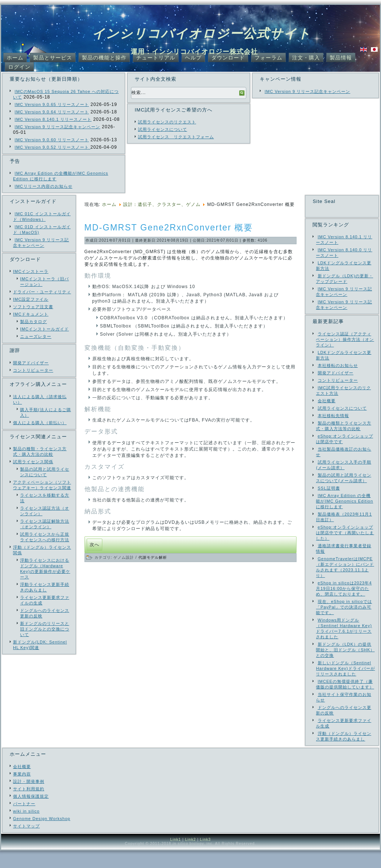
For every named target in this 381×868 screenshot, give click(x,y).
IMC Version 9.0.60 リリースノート (52, 140)
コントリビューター (33, 370)
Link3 (206, 857)
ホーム (15, 58)
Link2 (191, 857)
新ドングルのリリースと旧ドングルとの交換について (45, 629)
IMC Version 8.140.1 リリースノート (53, 119)
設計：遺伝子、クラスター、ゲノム (162, 204)
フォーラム (268, 58)
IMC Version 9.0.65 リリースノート (52, 104)
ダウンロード (228, 58)
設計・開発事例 (29, 799)
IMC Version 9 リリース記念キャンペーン (57, 127)
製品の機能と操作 (104, 58)
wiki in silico (26, 829)
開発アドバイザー (31, 363)
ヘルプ (193, 58)
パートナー (24, 821)
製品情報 (341, 58)
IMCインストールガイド (44, 329)
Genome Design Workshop (42, 836)
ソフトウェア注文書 (33, 307)
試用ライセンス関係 (33, 462)
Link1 (175, 857)
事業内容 (22, 791)
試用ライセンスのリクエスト (167, 122)
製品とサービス (53, 58)
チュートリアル (156, 58)
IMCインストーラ (31, 271)
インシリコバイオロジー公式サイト (201, 33)
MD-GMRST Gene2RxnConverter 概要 (169, 228)
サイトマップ (26, 843)
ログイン (19, 67)
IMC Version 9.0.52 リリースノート (52, 147)
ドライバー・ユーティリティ (42, 292)
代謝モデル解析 (153, 557)
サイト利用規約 (29, 806)
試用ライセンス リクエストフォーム (176, 137)
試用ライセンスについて (163, 129)
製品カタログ (33, 322)
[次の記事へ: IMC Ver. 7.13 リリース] (95, 545)
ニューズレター (36, 336)
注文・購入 (306, 58)
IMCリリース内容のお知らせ (43, 186)
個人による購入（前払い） (40, 423)
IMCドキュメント (31, 314)
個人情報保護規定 (31, 814)
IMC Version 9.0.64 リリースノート (52, 112)
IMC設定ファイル (31, 299)
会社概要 (22, 784)
